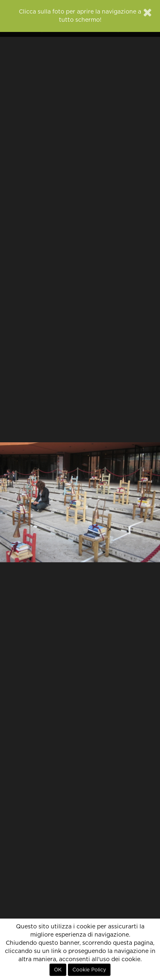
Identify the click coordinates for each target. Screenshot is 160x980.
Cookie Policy (89, 970)
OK (58, 970)
